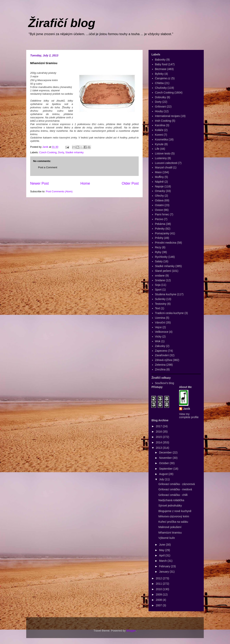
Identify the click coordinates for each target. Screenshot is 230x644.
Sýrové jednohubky (170, 506)
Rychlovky (161, 257)
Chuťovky (161, 88)
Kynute (159, 144)
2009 (159, 594)
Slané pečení (163, 271)
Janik (187, 409)
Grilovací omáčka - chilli (173, 495)
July (162, 479)
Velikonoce (162, 332)
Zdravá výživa (164, 360)
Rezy (158, 247)
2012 (159, 578)
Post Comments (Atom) (59, 191)
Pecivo (159, 219)
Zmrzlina (160, 369)
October (164, 463)
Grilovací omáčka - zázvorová (177, 484)
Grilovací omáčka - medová (175, 489)
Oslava (159, 200)
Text (158, 308)
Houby (159, 111)
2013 (159, 448)
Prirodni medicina (166, 243)
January (164, 572)
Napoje (159, 186)
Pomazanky (162, 233)
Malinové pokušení (170, 527)
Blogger (131, 631)
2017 (159, 426)
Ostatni (159, 205)
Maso (158, 172)
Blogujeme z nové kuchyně (175, 511)
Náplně (159, 182)
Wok (158, 341)
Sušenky (160, 299)
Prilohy (159, 238)
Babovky (160, 60)
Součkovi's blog (165, 383)
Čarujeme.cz (163, 78)
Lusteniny (161, 158)
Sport (158, 290)
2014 (159, 442)
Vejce (158, 327)
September (166, 469)
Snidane (160, 280)
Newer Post (39, 183)
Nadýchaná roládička (171, 500)
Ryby (158, 252)
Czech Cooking (48, 152)
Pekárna (160, 224)
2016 (159, 432)
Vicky (158, 336)
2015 (159, 437)
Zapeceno (161, 351)
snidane (160, 276)
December (166, 452)
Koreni (159, 135)
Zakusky (160, 346)
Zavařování (162, 355)
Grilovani (160, 107)
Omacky (160, 191)
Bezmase (161, 69)
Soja (158, 285)
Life (157, 149)
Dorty (61, 152)
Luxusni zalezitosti (166, 163)
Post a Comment (48, 167)
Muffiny (159, 177)
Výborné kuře (167, 538)
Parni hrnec (162, 214)
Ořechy (159, 196)
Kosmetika (161, 139)
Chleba (159, 83)
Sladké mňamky (74, 152)
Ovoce (159, 210)
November (166, 458)
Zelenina (160, 365)
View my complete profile (189, 416)
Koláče (159, 130)
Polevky (160, 229)
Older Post (130, 183)
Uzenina (160, 318)
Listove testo (163, 153)
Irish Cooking (163, 121)
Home (85, 183)
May (162, 550)
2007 (159, 605)
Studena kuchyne (166, 294)
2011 (159, 584)
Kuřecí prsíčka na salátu (173, 522)
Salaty (159, 261)
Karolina (160, 125)
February (165, 566)
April (162, 555)
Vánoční (160, 322)
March (163, 561)
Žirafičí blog (62, 23)
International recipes (167, 116)
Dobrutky (161, 97)
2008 (159, 600)
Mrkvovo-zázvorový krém (174, 516)
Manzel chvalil (164, 167)
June (162, 545)
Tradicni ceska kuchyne (169, 313)
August (164, 474)
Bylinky (159, 74)
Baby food (161, 64)
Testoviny (161, 304)
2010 (159, 589)
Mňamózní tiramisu (170, 533)
